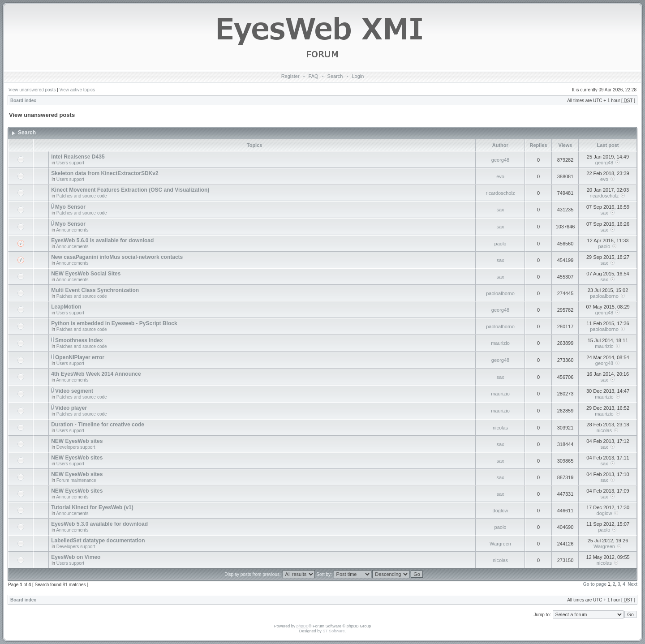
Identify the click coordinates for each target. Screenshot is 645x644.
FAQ (314, 76)
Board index (23, 101)
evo (500, 176)
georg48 (500, 160)
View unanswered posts (32, 90)
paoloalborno (500, 293)
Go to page (595, 584)
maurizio (500, 343)
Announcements (72, 230)
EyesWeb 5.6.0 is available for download (102, 240)
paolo (501, 244)
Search (335, 76)
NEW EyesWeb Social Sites (86, 274)
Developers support (76, 447)
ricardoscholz (501, 193)
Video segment (74, 391)
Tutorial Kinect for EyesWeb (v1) (92, 507)
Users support (70, 163)
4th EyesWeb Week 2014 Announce (96, 374)
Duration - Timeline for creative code (98, 425)
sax (500, 210)
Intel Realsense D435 (78, 157)
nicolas (500, 428)
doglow (501, 511)
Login (358, 76)
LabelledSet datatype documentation (98, 541)
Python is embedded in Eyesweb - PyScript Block (114, 323)
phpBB (303, 626)
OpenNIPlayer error (80, 357)
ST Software (333, 631)
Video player (71, 408)
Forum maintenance (76, 480)
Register (290, 76)
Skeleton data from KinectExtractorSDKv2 (105, 173)
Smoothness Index (79, 340)
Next (632, 584)
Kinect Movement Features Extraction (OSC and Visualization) (130, 190)
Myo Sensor (70, 207)
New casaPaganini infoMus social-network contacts (117, 257)
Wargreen (500, 544)
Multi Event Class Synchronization (95, 290)
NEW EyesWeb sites (77, 441)
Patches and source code (82, 196)
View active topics (77, 90)
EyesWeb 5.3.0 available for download (99, 524)
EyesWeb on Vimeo (76, 557)
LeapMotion (66, 307)
